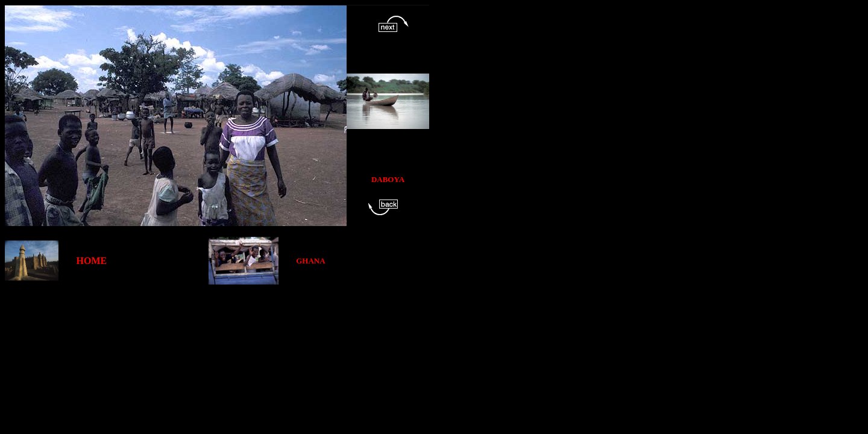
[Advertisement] (224, 312)
